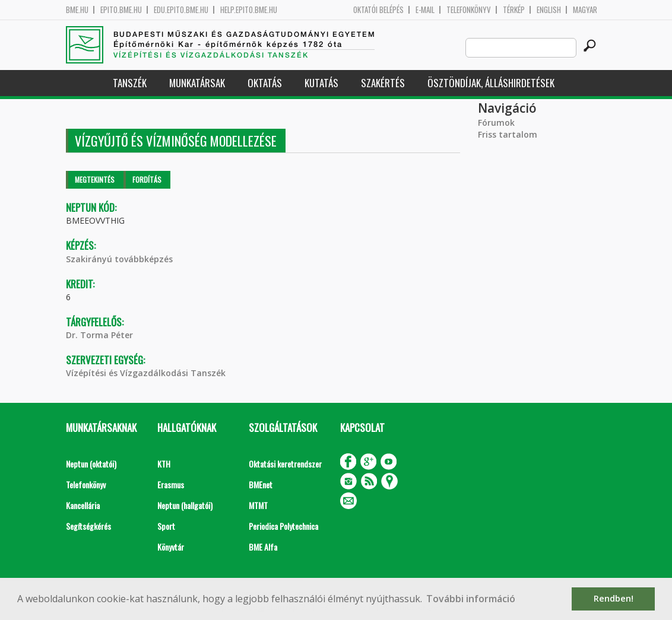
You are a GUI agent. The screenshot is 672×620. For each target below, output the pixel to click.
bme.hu (77, 10)
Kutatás (321, 83)
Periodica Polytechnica (283, 526)
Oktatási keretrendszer (285, 464)
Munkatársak (197, 83)
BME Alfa (263, 547)
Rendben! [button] (614, 598)
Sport (166, 526)
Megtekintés (95, 179)
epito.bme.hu (121, 10)
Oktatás (265, 83)
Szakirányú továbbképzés (119, 259)
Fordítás (147, 179)
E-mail (425, 10)
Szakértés (383, 83)
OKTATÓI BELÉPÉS (378, 10)
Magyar (585, 10)
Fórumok (496, 123)
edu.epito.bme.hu (181, 10)
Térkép (514, 10)
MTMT (258, 505)
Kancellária (83, 505)
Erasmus (171, 484)
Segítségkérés (88, 526)
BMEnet (261, 484)
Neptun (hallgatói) (185, 505)
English (549, 10)
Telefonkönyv (469, 10)
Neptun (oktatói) (91, 464)
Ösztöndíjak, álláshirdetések (491, 83)
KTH (164, 464)
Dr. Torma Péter (99, 335)
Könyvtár (171, 547)
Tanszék (130, 83)
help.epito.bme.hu (249, 10)
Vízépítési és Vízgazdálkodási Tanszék (146, 373)
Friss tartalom (508, 134)
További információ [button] (471, 599)
